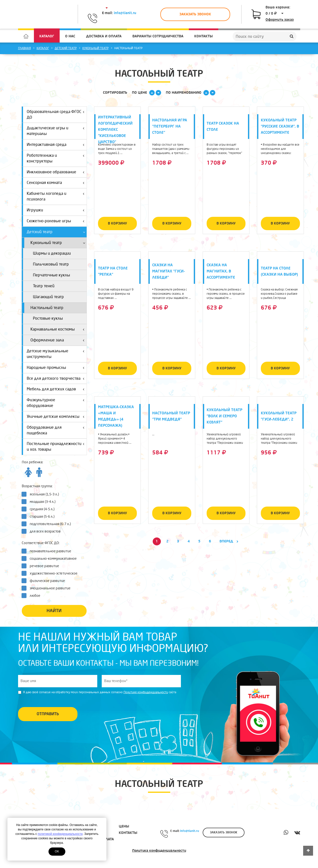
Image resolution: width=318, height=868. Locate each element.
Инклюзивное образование (56, 171)
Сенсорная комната (56, 182)
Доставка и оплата (104, 36)
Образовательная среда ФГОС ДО (56, 114)
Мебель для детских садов (56, 388)
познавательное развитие (48, 551)
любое (33, 596)
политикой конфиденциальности (60, 834)
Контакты (204, 36)
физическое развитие (45, 581)
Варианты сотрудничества (158, 36)
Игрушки (56, 209)
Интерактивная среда (56, 144)
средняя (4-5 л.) (40, 509)
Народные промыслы (56, 367)
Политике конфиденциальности (146, 692)
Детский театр (66, 48)
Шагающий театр (48, 297)
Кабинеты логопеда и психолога (56, 195)
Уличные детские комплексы (56, 416)
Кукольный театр (96, 48)
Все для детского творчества (56, 378)
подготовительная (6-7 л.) (48, 524)
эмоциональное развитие (48, 588)
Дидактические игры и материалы (56, 130)
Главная (24, 48)
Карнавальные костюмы (58, 328)
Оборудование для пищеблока (56, 429)
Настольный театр (47, 308)
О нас (70, 36)
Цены (124, 826)
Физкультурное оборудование (56, 402)
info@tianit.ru (125, 13)
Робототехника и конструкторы (56, 157)
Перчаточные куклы (51, 275)
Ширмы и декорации (52, 253)
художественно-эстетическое (51, 573)
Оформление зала (58, 339)
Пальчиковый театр (51, 264)
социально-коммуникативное (51, 558)
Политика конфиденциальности (159, 851)
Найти (54, 611)
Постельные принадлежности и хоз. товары (56, 446)
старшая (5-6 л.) (40, 516)
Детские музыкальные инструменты (56, 353)
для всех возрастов (43, 531)
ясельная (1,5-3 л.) (42, 494)
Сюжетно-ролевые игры (56, 220)
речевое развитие (42, 566)
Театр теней (44, 286)
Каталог (47, 36)
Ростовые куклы (48, 318)
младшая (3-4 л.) (40, 502)
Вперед (229, 541)
